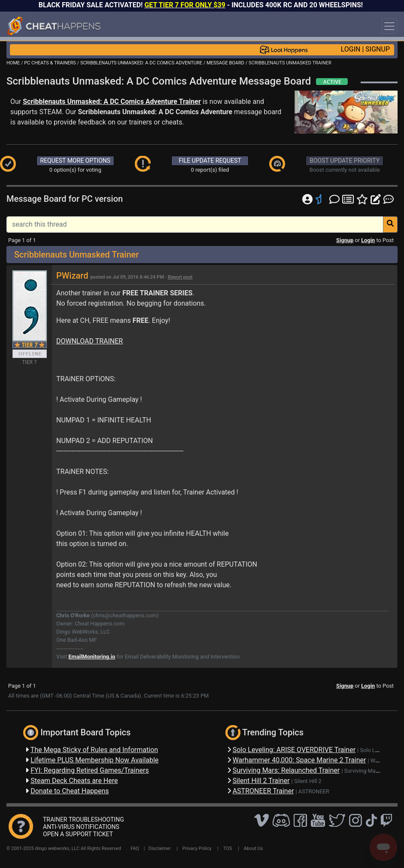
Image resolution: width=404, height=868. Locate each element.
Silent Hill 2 (308, 781)
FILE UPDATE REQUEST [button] (210, 161)
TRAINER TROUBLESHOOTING (84, 819)
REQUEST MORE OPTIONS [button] (76, 161)
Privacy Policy (197, 848)
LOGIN (351, 49)
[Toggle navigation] (389, 26)
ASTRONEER (314, 791)
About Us (254, 848)
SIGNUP (378, 49)
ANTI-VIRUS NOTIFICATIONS (81, 827)
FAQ (135, 848)
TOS (228, 848)
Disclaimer (160, 848)
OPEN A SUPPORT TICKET (78, 834)
